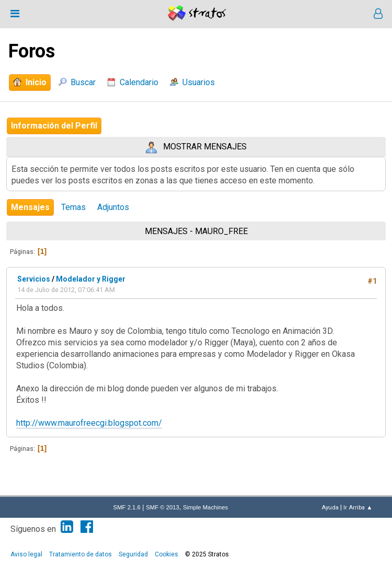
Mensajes (30, 207)
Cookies (166, 554)
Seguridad (133, 554)
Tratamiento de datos (80, 554)
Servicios (34, 279)
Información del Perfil (54, 126)
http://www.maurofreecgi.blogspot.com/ (89, 423)
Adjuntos (113, 207)
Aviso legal (26, 554)
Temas (73, 207)
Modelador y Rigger (91, 279)
